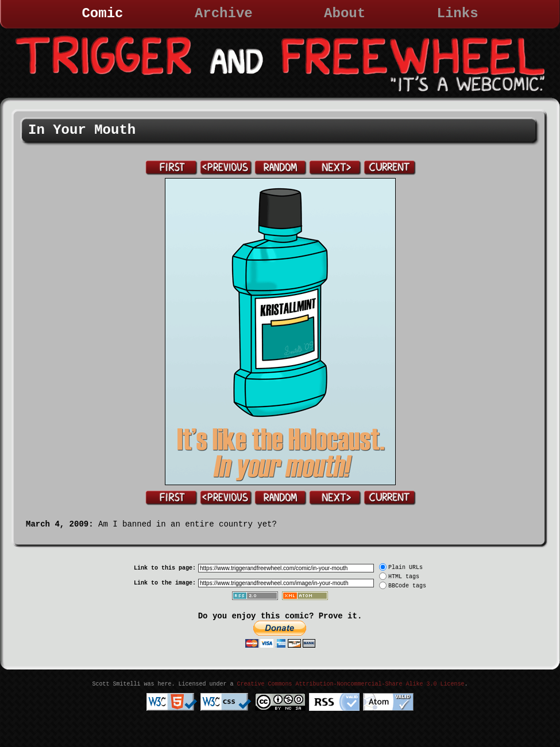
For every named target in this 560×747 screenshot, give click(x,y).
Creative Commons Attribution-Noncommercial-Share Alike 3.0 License (350, 684)
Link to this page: (165, 568)
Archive (224, 13)
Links (458, 13)
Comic (102, 13)
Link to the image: (165, 583)
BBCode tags (407, 586)
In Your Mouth (82, 130)
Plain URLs (405, 568)
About (345, 13)
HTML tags (404, 577)
